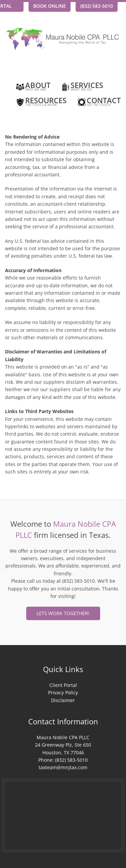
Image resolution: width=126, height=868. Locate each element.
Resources (41, 103)
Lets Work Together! (63, 613)
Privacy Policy (63, 692)
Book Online (50, 6)
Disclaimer (63, 700)
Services (82, 87)
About (33, 87)
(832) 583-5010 (97, 6)
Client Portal (63, 685)
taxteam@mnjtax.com (63, 767)
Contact (99, 103)
